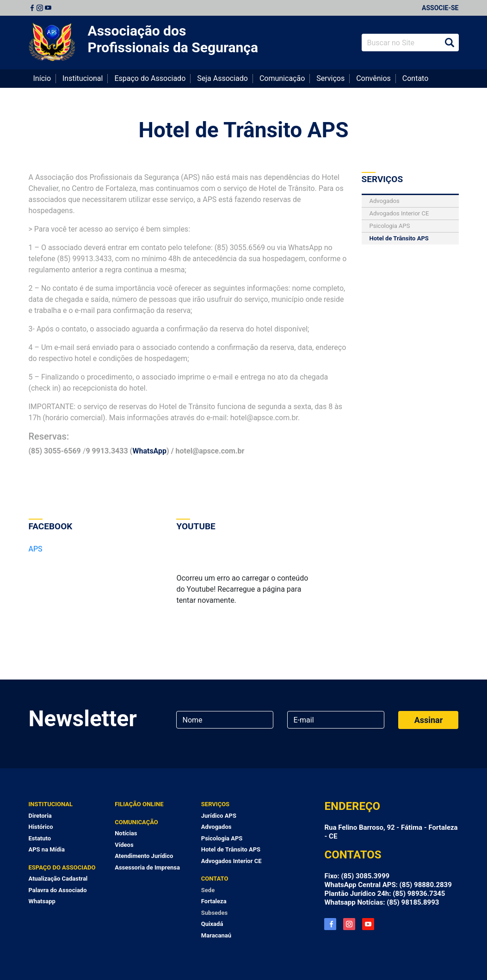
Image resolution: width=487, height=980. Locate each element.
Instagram (40, 8)
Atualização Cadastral (58, 879)
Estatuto (40, 838)
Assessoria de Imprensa (147, 867)
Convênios (373, 78)
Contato (416, 78)
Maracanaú (216, 935)
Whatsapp (42, 901)
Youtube (48, 8)
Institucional (83, 78)
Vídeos (124, 845)
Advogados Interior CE (399, 213)
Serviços (330, 78)
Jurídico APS (219, 816)
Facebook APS (330, 924)
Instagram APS (349, 924)
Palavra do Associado (58, 890)
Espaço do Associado (150, 78)
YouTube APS (368, 924)
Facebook (32, 8)
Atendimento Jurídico (144, 856)
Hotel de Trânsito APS (244, 130)
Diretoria (40, 816)
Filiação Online (139, 804)
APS (36, 549)
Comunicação (282, 78)
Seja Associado (222, 78)
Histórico (41, 827)
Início (42, 78)
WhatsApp (149, 451)
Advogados (385, 201)
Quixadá (212, 924)
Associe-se (440, 8)
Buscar (450, 43)
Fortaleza (214, 901)
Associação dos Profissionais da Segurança (173, 39)
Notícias (126, 833)
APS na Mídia (47, 849)
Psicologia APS (390, 226)
